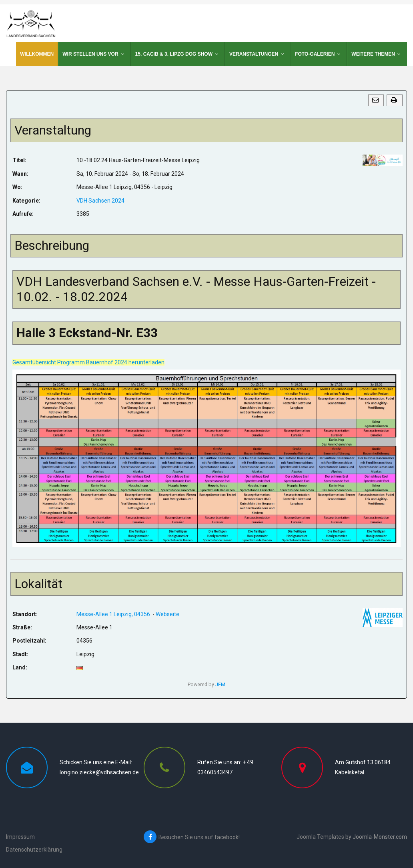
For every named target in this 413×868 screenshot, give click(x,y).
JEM (220, 684)
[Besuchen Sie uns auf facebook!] (209, 837)
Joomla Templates (320, 837)
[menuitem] (37, 54)
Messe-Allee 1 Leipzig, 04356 (114, 614)
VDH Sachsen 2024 (100, 201)
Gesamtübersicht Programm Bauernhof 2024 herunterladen (88, 362)
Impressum (20, 837)
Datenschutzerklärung (34, 850)
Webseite (167, 614)
